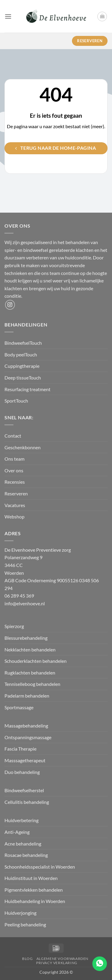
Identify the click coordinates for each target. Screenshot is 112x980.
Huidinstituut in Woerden (31, 878)
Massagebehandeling (26, 726)
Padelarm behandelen (27, 696)
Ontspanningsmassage (28, 737)
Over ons (14, 470)
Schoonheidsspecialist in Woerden (40, 867)
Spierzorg (15, 626)
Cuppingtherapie (22, 366)
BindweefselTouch (23, 343)
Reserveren (16, 493)
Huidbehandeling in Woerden (35, 901)
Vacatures (15, 505)
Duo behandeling (22, 772)
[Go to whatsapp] (99, 964)
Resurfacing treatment (27, 389)
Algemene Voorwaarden (62, 959)
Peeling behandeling (25, 924)
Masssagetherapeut (25, 760)
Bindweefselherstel (25, 790)
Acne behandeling (23, 844)
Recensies (15, 482)
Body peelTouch (21, 354)
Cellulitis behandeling (27, 802)
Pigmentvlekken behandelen (34, 890)
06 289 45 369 (19, 596)
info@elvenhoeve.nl (25, 603)
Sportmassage (19, 707)
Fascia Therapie (20, 749)
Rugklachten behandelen (30, 673)
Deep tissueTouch (23, 378)
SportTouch (16, 401)
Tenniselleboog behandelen (32, 684)
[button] (8, 16)
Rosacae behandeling (26, 855)
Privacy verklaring (57, 963)
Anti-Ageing (17, 832)
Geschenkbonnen (23, 447)
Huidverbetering (22, 820)
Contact (13, 436)
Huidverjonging (20, 913)
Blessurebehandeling (26, 638)
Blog (27, 959)
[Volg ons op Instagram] (10, 305)
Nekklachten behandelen (30, 649)
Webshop (14, 517)
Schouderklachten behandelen (36, 661)
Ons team (14, 459)
